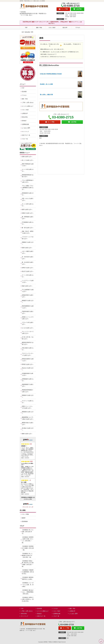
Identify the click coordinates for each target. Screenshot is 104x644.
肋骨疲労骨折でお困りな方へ (28, 296)
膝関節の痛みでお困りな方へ (28, 424)
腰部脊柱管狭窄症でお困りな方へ (28, 343)
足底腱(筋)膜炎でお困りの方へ (27, 374)
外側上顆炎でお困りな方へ (28, 349)
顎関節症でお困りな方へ (28, 396)
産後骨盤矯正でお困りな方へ (28, 385)
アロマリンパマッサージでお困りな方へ (28, 354)
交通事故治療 (25, 124)
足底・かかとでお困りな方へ (28, 199)
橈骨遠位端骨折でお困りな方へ (28, 360)
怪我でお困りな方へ (27, 248)
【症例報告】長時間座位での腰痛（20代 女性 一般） (28, 548)
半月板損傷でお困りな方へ (28, 223)
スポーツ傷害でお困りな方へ (28, 252)
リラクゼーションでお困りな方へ (28, 238)
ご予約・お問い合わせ (28, 102)
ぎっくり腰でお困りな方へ (28, 205)
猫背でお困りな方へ (27, 209)
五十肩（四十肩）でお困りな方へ (28, 338)
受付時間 (24, 92)
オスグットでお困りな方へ (28, 402)
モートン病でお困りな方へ (28, 276)
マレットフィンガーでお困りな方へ (28, 332)
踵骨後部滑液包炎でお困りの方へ (28, 176)
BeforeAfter (27, 32)
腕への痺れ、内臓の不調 (46, 95)
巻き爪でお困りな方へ (28, 271)
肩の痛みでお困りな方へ (28, 429)
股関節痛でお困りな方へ (28, 413)
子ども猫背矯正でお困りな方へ (28, 291)
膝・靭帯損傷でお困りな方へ (28, 218)
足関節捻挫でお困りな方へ (28, 380)
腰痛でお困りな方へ (27, 434)
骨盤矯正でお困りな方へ (28, 243)
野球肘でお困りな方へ (28, 364)
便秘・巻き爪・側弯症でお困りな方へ (28, 232)
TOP (26, 28)
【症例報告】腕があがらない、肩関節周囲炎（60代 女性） (28, 592)
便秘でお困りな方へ (27, 286)
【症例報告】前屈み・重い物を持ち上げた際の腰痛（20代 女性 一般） (28, 564)
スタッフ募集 (25, 514)
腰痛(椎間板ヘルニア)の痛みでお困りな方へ (28, 418)
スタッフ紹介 (52, 28)
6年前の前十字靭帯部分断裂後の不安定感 (51, 74)
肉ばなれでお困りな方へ (28, 369)
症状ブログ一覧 (26, 135)
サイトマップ (25, 132)
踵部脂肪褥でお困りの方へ (28, 194)
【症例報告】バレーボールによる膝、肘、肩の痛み (28, 585)
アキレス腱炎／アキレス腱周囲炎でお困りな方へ (28, 188)
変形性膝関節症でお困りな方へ (28, 307)
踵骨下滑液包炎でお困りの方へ (28, 165)
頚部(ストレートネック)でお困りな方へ (27, 407)
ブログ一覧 (25, 139)
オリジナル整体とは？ (28, 106)
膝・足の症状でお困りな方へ (28, 263)
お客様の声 (25, 113)
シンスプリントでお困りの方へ (28, 281)
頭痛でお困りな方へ (27, 157)
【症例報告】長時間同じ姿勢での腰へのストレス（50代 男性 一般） (28, 540)
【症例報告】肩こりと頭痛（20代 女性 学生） (28, 532)
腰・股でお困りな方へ (28, 228)
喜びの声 (65, 28)
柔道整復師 (25, 521)
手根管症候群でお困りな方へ (28, 312)
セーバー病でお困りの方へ (28, 170)
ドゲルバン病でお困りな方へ (28, 323)
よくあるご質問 (26, 128)
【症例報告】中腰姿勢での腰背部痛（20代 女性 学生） (28, 572)
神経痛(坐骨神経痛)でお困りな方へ (27, 391)
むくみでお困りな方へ (28, 328)
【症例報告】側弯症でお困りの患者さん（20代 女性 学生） (28, 599)
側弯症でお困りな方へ (28, 268)
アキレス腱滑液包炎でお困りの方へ (28, 181)
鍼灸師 (24, 518)
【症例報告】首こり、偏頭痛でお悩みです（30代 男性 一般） (28, 555)
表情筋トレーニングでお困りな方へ (28, 318)
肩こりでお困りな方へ (28, 160)
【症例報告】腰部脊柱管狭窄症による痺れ (28, 578)
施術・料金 (39, 28)
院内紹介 (24, 121)
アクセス (78, 28)
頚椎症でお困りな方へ (28, 213)
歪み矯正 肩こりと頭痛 (46, 84)
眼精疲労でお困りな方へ (28, 301)
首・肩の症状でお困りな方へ (28, 258)
